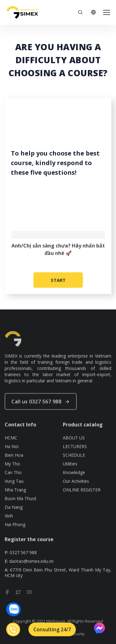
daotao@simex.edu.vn (31, 567)
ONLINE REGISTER (82, 502)
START (58, 280)
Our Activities (76, 493)
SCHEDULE (74, 467)
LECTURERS (75, 458)
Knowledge (74, 484)
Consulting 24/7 (52, 629)
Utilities (70, 475)
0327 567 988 (23, 559)
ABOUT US (74, 449)
